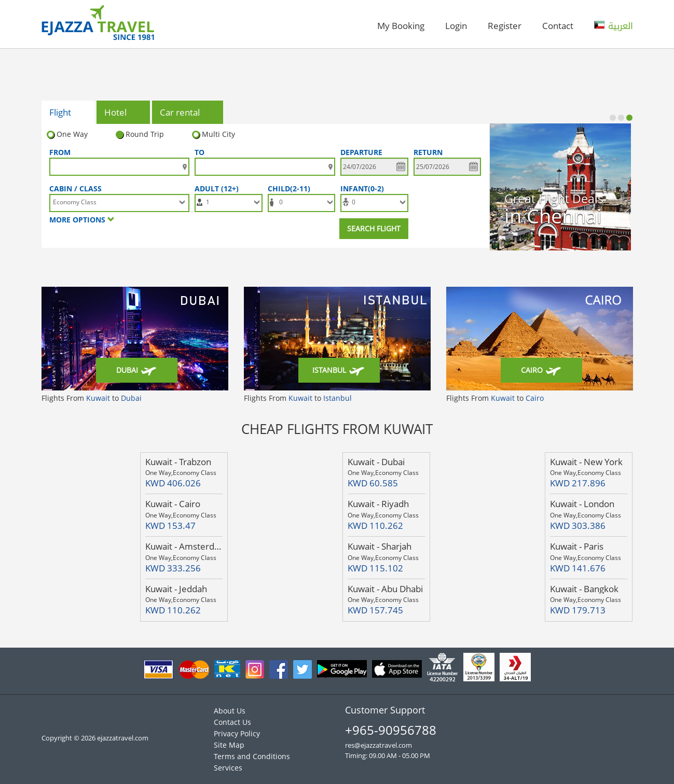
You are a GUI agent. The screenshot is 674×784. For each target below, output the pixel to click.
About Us (230, 711)
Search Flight (374, 228)
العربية (614, 26)
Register (505, 26)
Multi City (214, 134)
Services (228, 768)
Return (428, 152)
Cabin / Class (75, 188)
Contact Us (232, 722)
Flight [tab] (69, 113)
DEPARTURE (361, 152)
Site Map (229, 745)
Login (456, 26)
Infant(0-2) (364, 188)
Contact (558, 26)
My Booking (401, 26)
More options (82, 220)
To (200, 152)
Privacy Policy (237, 733)
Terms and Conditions (252, 756)
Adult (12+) (219, 188)
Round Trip (140, 134)
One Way (67, 134)
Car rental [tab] (188, 113)
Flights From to (92, 398)
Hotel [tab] (124, 113)
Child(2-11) (291, 188)
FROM (60, 152)
